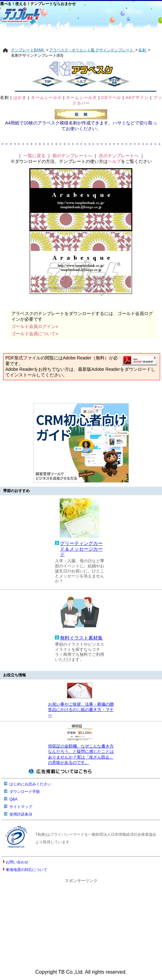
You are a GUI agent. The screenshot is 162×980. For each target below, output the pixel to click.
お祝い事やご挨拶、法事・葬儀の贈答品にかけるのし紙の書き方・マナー (81, 710)
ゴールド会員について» (35, 334)
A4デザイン (137, 97)
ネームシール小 (46, 97)
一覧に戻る (34, 156)
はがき (20, 97)
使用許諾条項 (21, 814)
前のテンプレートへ (72, 156)
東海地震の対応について (27, 870)
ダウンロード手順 (25, 792)
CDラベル (111, 97)
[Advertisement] (81, 37)
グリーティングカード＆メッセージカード (81, 549)
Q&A (13, 799)
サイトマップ (21, 807)
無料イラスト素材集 (81, 638)
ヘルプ (114, 161)
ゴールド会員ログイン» (35, 326)
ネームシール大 (81, 97)
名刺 (4, 97)
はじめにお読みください (30, 784)
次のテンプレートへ (119, 156)
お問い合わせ (17, 862)
